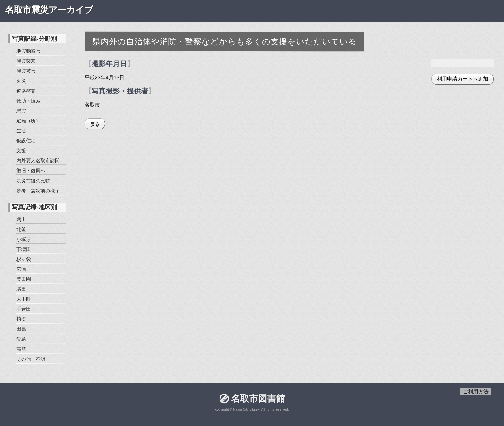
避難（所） (28, 121)
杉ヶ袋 (24, 259)
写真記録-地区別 (34, 207)
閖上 (21, 219)
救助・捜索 (28, 101)
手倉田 (24, 309)
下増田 (24, 249)
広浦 (21, 269)
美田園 (24, 279)
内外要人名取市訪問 (38, 160)
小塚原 (24, 239)
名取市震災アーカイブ (49, 10)
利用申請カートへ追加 (463, 79)
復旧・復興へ (31, 170)
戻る (95, 124)
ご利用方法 (476, 391)
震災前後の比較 (33, 180)
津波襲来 (26, 61)
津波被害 (26, 71)
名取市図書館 (258, 399)
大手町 (24, 299)
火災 (21, 81)
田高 (21, 329)
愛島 (21, 339)
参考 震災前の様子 (38, 190)
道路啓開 (26, 91)
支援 (21, 151)
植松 (21, 319)
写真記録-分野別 (34, 39)
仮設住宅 (26, 141)
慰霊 (21, 111)
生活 (21, 131)
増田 (21, 289)
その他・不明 (31, 359)
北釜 (21, 229)
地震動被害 (28, 51)
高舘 (21, 349)
